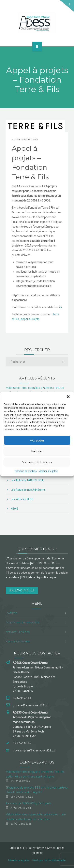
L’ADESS (12, 613)
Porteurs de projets (23, 623)
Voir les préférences (37, 462)
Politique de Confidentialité (49, 860)
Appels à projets (26, 139)
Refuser (37, 451)
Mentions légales (48, 471)
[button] (68, 397)
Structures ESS (18, 632)
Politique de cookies (26, 471)
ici (60, 307)
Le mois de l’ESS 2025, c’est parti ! (29, 803)
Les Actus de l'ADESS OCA (27, 480)
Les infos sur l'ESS (22, 499)
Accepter (37, 440)
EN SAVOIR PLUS (22, 590)
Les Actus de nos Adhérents (28, 490)
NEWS (14, 509)
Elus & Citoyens (18, 642)
